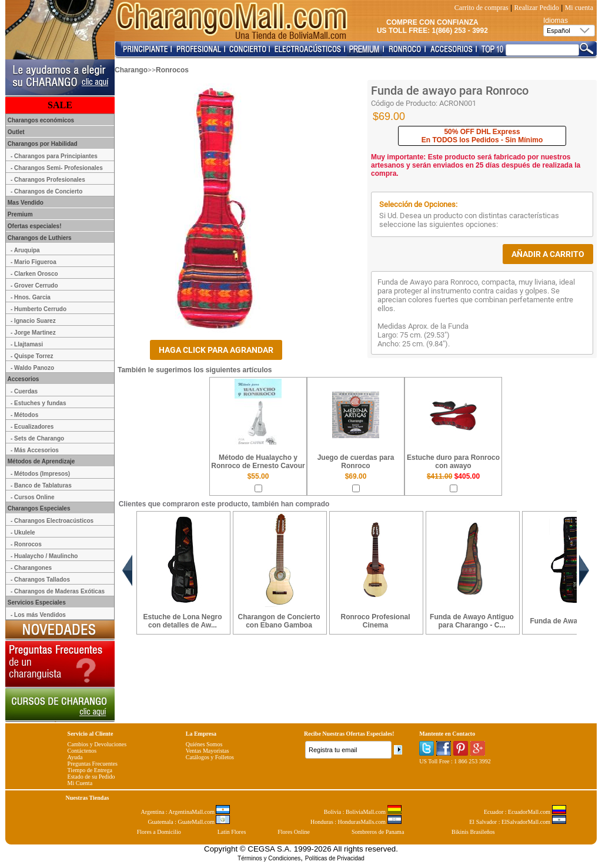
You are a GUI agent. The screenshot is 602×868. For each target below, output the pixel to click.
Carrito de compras (481, 8)
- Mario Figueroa (34, 262)
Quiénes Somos (204, 744)
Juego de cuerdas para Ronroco (356, 462)
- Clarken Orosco (34, 274)
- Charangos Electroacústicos (52, 521)
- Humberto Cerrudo (39, 309)
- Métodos (24, 415)
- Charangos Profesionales (48, 180)
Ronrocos (172, 70)
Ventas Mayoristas (208, 751)
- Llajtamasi (27, 344)
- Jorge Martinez (33, 333)
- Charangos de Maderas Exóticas (58, 591)
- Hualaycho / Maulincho (44, 556)
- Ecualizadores (32, 427)
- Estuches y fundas (38, 403)
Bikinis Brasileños (473, 832)
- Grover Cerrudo (34, 286)
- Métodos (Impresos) (40, 474)
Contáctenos (82, 751)
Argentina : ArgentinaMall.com (186, 812)
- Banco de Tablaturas (41, 485)
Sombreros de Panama (378, 832)
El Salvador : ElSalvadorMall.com (517, 822)
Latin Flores (232, 832)
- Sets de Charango (37, 438)
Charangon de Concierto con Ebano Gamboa (279, 621)
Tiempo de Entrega (90, 770)
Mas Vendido (25, 203)
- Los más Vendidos (38, 615)
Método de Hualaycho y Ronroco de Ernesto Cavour (258, 462)
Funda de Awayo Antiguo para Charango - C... (472, 621)
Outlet (15, 132)
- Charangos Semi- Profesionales (57, 168)
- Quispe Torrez (32, 356)
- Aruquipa (25, 250)
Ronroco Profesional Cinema (375, 621)
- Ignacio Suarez (33, 321)
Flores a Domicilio (159, 832)
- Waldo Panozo (32, 368)
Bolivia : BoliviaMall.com (363, 812)
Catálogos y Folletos (210, 757)
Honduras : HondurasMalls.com (356, 822)
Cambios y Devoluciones (97, 744)
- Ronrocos (26, 544)
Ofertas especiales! (34, 226)
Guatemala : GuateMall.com (189, 822)
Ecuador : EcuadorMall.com (525, 812)
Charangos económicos (40, 120)
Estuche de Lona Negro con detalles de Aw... (182, 621)
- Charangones (31, 568)
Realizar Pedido (537, 8)
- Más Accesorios (35, 450)
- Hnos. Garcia (31, 297)
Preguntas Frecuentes (93, 764)
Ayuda (75, 757)
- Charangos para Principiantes (54, 156)
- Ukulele (23, 533)
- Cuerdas (24, 391)
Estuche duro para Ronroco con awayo (453, 462)
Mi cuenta (579, 8)
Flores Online (294, 832)
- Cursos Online (32, 497)
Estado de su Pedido (91, 777)
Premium (19, 214)
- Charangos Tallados (40, 580)
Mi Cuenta (80, 783)
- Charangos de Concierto (46, 191)
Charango (131, 70)
